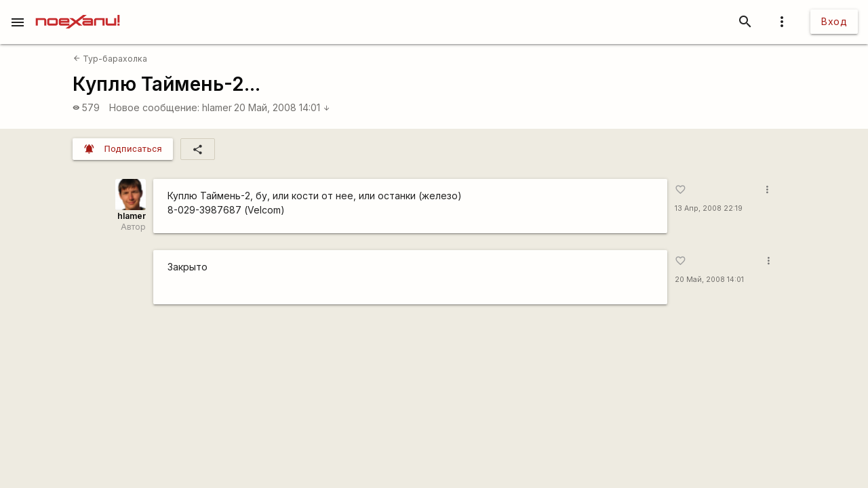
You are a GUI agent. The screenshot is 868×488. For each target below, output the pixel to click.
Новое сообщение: (154, 107)
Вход (834, 21)
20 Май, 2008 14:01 (282, 107)
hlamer (217, 107)
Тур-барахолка (110, 59)
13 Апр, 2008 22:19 (709, 208)
